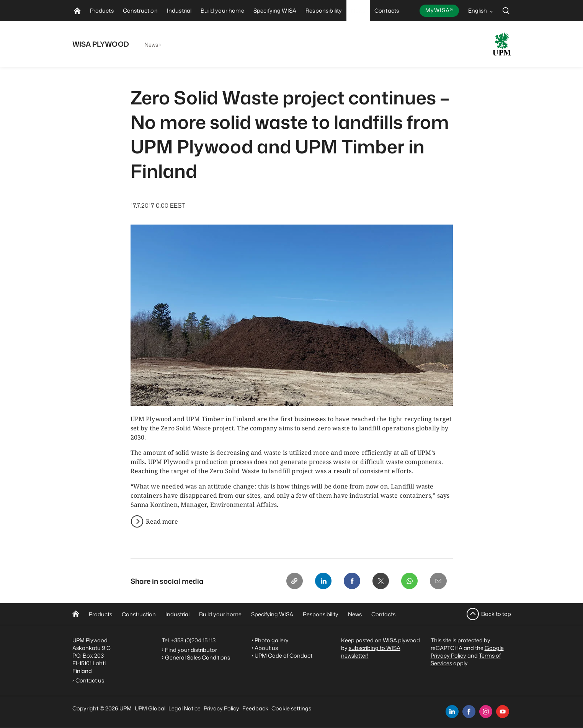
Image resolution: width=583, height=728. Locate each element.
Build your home (220, 614)
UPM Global (150, 708)
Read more (162, 521)
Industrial (177, 614)
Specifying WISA (272, 614)
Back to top (496, 614)
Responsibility (321, 614)
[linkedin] (452, 712)
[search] (506, 11)
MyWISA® (439, 10)
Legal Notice (185, 708)
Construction (139, 614)
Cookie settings (291, 708)
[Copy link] (293, 581)
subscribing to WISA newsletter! (371, 652)
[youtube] (503, 712)
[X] (380, 581)
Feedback (255, 708)
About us (266, 648)
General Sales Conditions (198, 657)
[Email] (438, 581)
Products (100, 614)
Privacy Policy (221, 708)
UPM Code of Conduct (283, 656)
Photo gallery (272, 640)
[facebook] (469, 712)
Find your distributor (191, 650)
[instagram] (486, 712)
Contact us (91, 680)
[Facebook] (351, 581)
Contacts (383, 614)
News (151, 45)
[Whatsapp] (409, 581)
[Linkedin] (322, 581)
